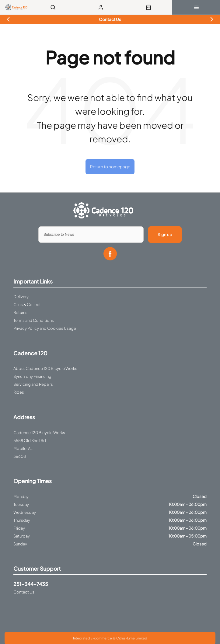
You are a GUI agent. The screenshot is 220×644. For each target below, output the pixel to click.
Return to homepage (110, 167)
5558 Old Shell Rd (30, 440)
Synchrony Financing (32, 376)
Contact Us (24, 592)
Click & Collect (27, 305)
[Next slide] (211, 20)
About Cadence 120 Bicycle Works (45, 368)
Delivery (21, 297)
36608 (20, 456)
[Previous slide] (8, 20)
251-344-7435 (31, 584)
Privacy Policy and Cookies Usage (45, 328)
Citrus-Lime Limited (132, 638)
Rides (19, 392)
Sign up (165, 234)
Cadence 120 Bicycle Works (39, 433)
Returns (20, 312)
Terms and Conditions (34, 320)
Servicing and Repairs (33, 384)
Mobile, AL (23, 448)
